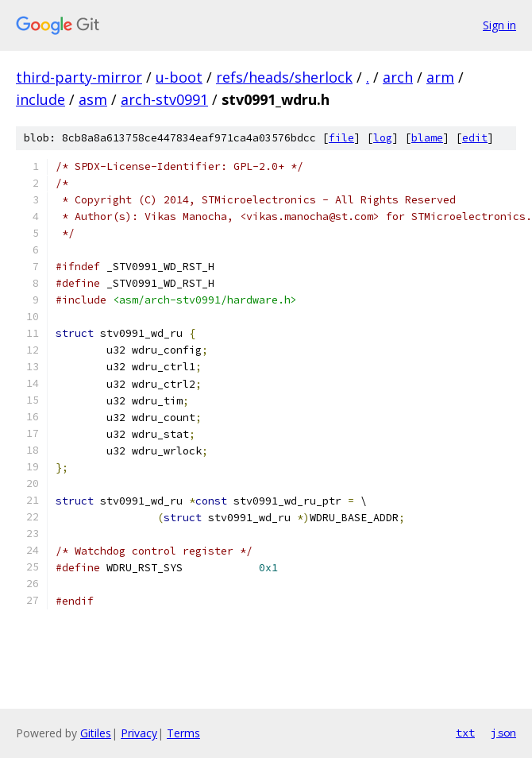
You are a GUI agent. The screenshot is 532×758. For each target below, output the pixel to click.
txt (465, 733)
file (341, 138)
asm (93, 99)
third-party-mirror (79, 77)
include (40, 99)
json (503, 733)
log (383, 138)
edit (475, 138)
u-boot (179, 77)
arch (398, 77)
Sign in (499, 25)
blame (427, 138)
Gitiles (96, 733)
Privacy (139, 733)
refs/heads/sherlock (284, 77)
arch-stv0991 (164, 99)
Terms (183, 733)
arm (440, 77)
